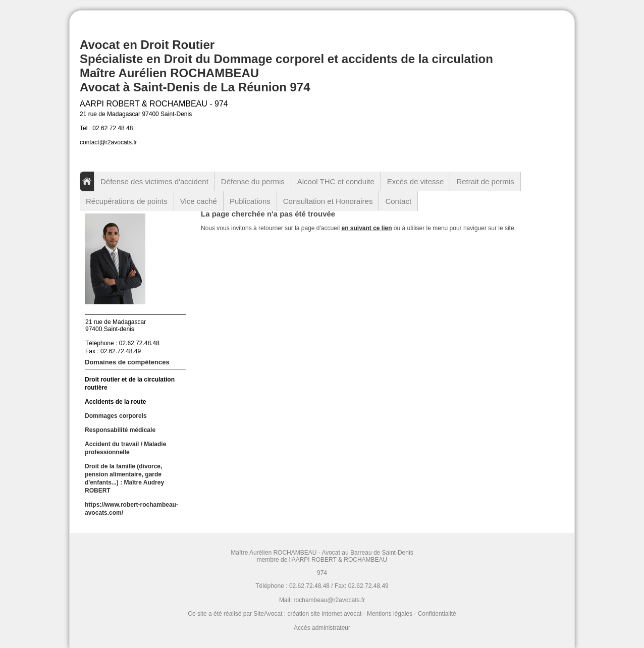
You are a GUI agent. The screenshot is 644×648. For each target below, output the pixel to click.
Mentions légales (390, 614)
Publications (250, 201)
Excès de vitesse (416, 181)
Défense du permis (253, 181)
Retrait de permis (485, 181)
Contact (398, 201)
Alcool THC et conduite (336, 181)
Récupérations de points (127, 201)
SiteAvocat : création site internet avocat (307, 614)
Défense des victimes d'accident (154, 181)
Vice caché (199, 201)
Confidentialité (437, 614)
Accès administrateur (322, 628)
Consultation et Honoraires (328, 201)
